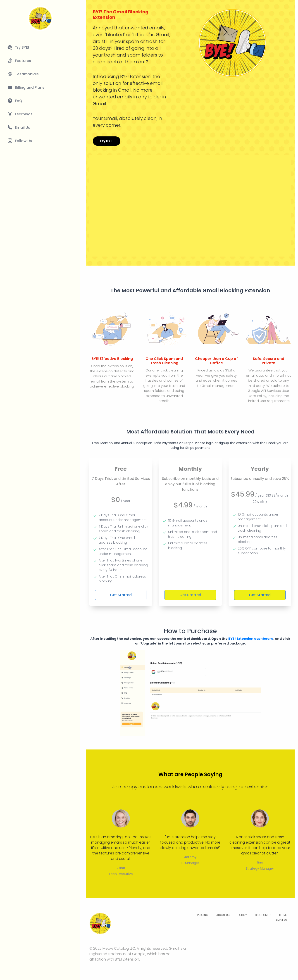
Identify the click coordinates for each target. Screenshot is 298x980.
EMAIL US (282, 920)
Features (23, 61)
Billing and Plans (30, 87)
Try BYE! (22, 47)
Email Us (23, 127)
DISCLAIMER (263, 915)
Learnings (24, 114)
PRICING (203, 915)
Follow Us (23, 141)
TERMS (283, 915)
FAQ (19, 101)
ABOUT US (223, 915)
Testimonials (27, 74)
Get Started (121, 595)
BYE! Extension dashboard (251, 639)
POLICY (242, 915)
